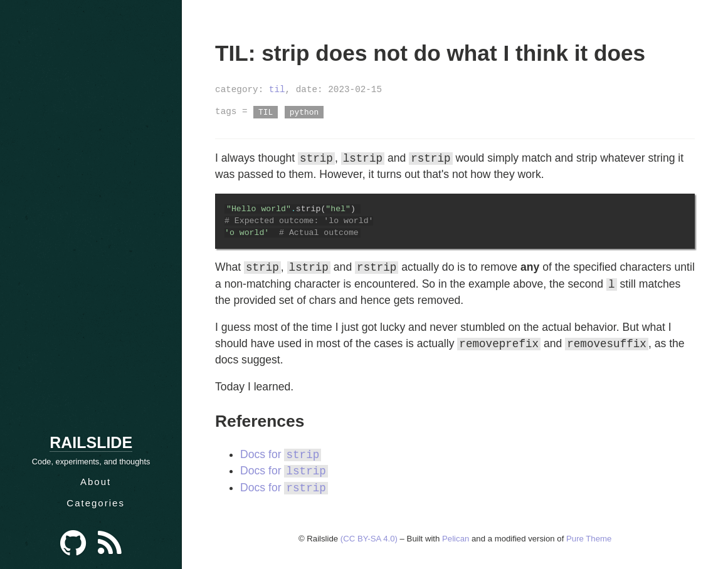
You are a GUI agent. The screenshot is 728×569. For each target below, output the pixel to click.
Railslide (91, 442)
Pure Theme (589, 539)
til (277, 89)
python (304, 112)
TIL (266, 112)
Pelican (456, 539)
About (96, 482)
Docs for (281, 455)
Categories (96, 503)
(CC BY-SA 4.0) (369, 539)
